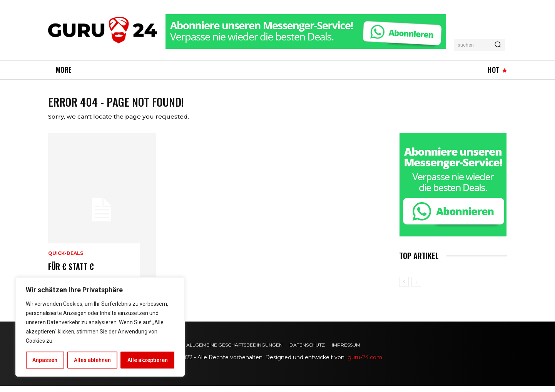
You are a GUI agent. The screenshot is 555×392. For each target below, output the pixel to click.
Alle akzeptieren (148, 360)
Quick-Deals (66, 260)
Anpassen (45, 360)
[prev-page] (404, 288)
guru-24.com (365, 364)
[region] (100, 327)
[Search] (498, 45)
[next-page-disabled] (416, 288)
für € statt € (71, 273)
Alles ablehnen (92, 360)
